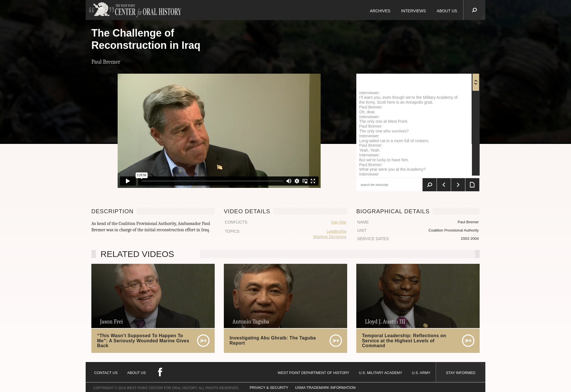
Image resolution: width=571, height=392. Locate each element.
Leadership (336, 231)
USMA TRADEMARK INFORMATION (325, 388)
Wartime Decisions (330, 237)
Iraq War (339, 222)
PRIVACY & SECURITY (269, 388)
